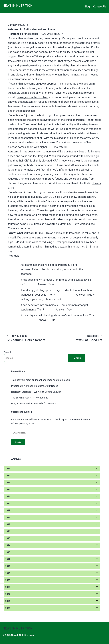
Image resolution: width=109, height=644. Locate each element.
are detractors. (24, 228)
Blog (87, 7)
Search (8, 352)
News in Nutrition (18, 6)
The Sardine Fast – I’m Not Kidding (30, 398)
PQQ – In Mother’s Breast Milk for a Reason (34, 403)
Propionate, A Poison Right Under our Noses (35, 386)
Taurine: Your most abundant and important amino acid (41, 380)
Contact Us (100, 7)
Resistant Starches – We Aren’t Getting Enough (36, 392)
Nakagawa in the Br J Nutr (33, 97)
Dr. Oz (52, 197)
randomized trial (76, 129)
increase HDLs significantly (61, 152)
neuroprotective (36, 106)
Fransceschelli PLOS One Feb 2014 (43, 34)
